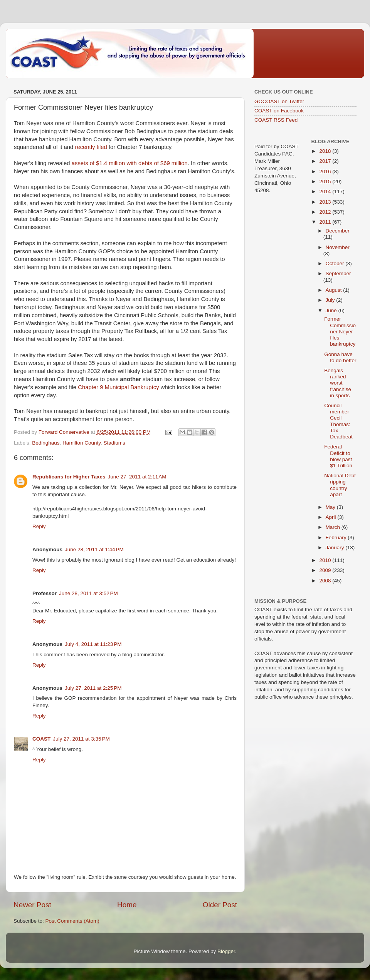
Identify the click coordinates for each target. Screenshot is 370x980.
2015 (326, 181)
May (331, 507)
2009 (326, 570)
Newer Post (32, 905)
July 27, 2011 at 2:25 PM (93, 688)
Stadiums (114, 443)
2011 (326, 222)
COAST (41, 739)
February (337, 538)
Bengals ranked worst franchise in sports (338, 383)
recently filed (91, 147)
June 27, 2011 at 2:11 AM (137, 477)
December (338, 231)
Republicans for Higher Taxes (69, 477)
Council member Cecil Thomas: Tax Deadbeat (338, 421)
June (332, 310)
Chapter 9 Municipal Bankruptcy (118, 387)
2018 (326, 151)
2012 (326, 212)
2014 (326, 191)
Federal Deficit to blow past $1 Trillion (338, 456)
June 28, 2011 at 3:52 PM (88, 593)
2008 (326, 581)
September (338, 273)
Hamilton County (82, 443)
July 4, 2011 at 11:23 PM (93, 644)
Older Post (220, 905)
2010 (326, 560)
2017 (326, 161)
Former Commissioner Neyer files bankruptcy (340, 331)
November (338, 247)
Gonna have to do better (340, 357)
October (336, 263)
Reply (39, 526)
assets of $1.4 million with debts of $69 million (130, 163)
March (334, 527)
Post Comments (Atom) (72, 921)
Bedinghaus (46, 443)
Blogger (226, 951)
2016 (326, 171)
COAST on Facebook (279, 111)
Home (127, 905)
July (331, 300)
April (332, 517)
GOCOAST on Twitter (279, 101)
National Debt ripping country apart (340, 485)
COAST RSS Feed (276, 120)
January (336, 548)
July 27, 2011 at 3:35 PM (81, 739)
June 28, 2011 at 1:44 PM (94, 549)
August (335, 290)
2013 (326, 202)
